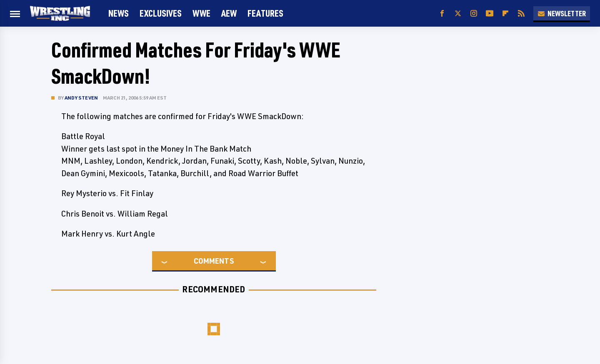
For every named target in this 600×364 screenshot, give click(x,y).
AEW (229, 13)
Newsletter (562, 13)
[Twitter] (458, 14)
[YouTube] (490, 14)
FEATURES (265, 13)
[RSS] (521, 14)
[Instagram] (474, 14)
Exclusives (161, 13)
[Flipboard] (505, 14)
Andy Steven (81, 98)
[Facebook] (442, 14)
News (119, 13)
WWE (201, 13)
